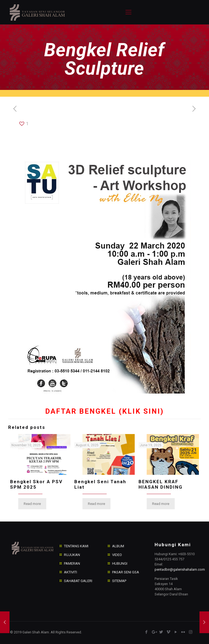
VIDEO (117, 555)
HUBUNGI (120, 563)
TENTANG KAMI (76, 546)
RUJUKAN (72, 555)
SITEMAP (119, 581)
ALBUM (118, 546)
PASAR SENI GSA (126, 572)
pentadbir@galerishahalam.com (180, 569)
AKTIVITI (70, 572)
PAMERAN (72, 563)
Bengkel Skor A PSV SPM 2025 (36, 484)
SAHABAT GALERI (78, 581)
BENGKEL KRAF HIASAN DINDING (161, 484)
